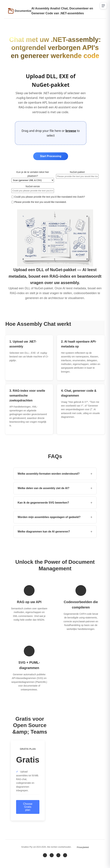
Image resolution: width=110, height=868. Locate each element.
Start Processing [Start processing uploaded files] (51, 156)
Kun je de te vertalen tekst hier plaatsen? (33, 177)
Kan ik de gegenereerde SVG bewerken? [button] (55, 503)
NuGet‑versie (33, 189)
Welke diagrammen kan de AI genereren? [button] (55, 532)
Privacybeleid (83, 847)
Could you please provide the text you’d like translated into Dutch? (48, 197)
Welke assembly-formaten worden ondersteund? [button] (55, 474)
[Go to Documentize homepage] (20, 11)
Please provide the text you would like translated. (39, 202)
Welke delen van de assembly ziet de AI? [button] (55, 488)
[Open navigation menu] (103, 6)
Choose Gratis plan (28, 807)
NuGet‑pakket (77, 175)
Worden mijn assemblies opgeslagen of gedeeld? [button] (55, 517)
